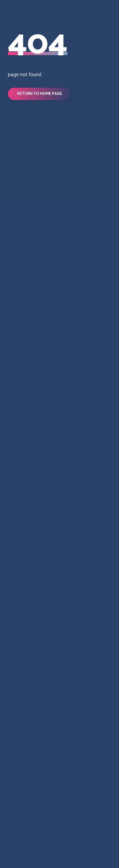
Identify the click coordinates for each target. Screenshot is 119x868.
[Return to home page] (59, 229)
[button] (40, 94)
